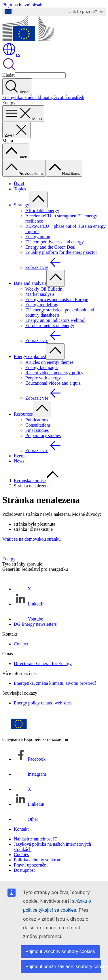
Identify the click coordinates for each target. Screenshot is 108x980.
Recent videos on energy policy (54, 373)
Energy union (38, 237)
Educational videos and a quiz (53, 383)
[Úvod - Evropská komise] (28, 40)
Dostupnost (24, 870)
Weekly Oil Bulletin (44, 289)
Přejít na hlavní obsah (22, 5)
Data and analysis (30, 283)
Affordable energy (42, 211)
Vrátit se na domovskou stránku (32, 539)
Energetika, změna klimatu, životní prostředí (43, 97)
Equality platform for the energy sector (61, 252)
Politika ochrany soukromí (38, 860)
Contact (21, 644)
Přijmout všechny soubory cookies (60, 951)
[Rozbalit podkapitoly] (38, 200)
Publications (37, 420)
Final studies (37, 430)
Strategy (21, 205)
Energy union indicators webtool (55, 320)
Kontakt (21, 829)
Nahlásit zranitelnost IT (36, 839)
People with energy (43, 378)
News (19, 461)
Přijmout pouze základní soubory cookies (63, 967)
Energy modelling (42, 305)
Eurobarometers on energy (50, 325)
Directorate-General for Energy (43, 664)
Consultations (38, 425)
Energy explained (30, 356)
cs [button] (11, 55)
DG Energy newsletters (35, 624)
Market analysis (40, 294)
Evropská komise (30, 481)
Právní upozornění (31, 865)
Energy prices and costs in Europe (57, 299)
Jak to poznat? (86, 11)
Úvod (19, 184)
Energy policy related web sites (43, 703)
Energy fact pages (42, 367)
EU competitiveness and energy (55, 242)
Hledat (8, 75)
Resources (23, 414)
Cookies (21, 855)
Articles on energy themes (49, 362)
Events (20, 456)
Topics (20, 189)
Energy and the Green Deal (50, 247)
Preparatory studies (43, 435)
